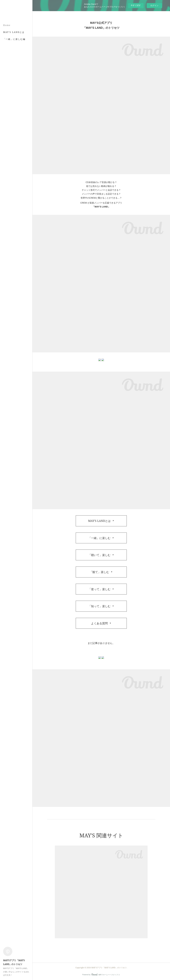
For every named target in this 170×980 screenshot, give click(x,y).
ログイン (154, 5)
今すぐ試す (136, 5)
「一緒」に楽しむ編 (14, 39)
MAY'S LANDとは (14, 32)
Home (7, 25)
